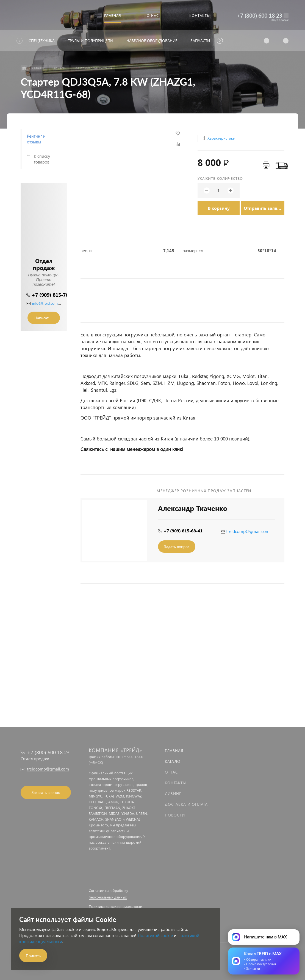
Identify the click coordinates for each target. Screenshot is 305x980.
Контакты (175, 783)
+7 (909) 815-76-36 (54, 295)
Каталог (174, 761)
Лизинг (173, 793)
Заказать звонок (46, 792)
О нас (171, 772)
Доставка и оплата (186, 804)
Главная (174, 751)
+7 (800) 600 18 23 (259, 15)
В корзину (219, 208)
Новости (175, 815)
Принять (33, 956)
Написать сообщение (47, 318)
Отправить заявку (263, 208)
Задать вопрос (177, 547)
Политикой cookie (155, 935)
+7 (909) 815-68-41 (183, 531)
